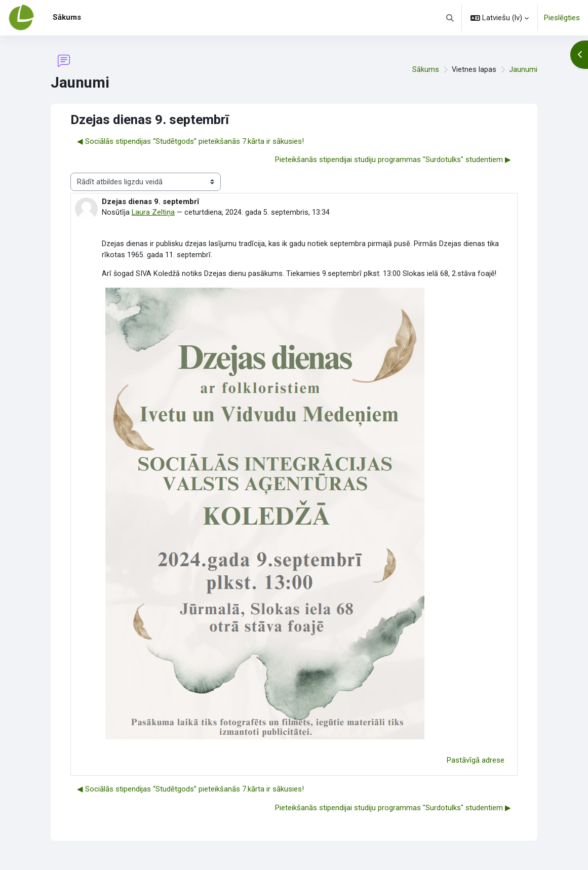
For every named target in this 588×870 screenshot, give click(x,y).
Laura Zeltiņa (153, 212)
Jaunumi (523, 69)
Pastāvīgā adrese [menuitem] (476, 761)
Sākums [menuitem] (67, 17)
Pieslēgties (562, 18)
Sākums (425, 69)
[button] (450, 18)
